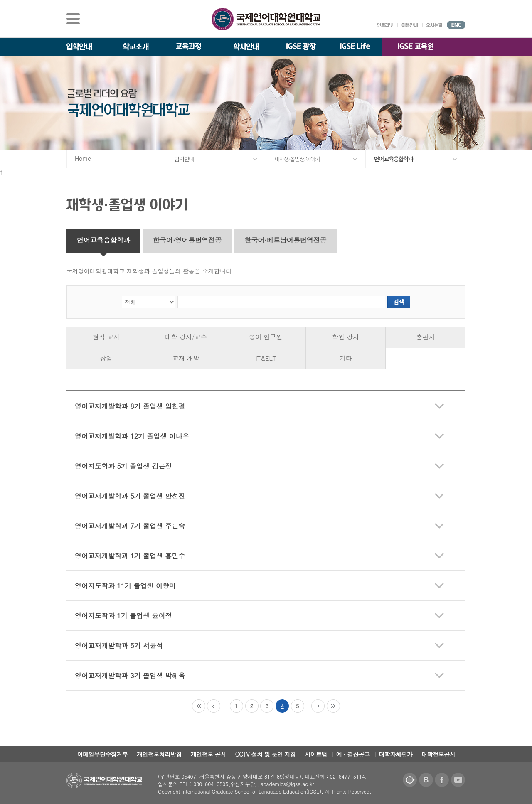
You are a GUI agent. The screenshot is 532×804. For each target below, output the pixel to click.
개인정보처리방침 (159, 754)
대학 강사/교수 (186, 337)
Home (83, 158)
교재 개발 (186, 358)
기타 (346, 358)
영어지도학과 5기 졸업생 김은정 (123, 466)
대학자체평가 (396, 754)
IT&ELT (266, 358)
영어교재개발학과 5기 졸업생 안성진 (130, 496)
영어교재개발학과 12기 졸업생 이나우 (132, 436)
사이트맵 (316, 754)
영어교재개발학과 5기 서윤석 (119, 645)
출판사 (426, 337)
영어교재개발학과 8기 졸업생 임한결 (130, 406)
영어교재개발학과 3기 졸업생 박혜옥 (130, 675)
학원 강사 (346, 337)
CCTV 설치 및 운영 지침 (266, 754)
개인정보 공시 (208, 754)
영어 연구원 (266, 337)
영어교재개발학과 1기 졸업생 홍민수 (130, 556)
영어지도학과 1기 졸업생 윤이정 (123, 616)
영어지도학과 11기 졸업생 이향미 (125, 586)
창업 (106, 358)
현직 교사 (106, 337)
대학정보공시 (438, 754)
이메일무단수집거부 (103, 754)
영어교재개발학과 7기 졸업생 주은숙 (130, 526)
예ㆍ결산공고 (353, 754)
